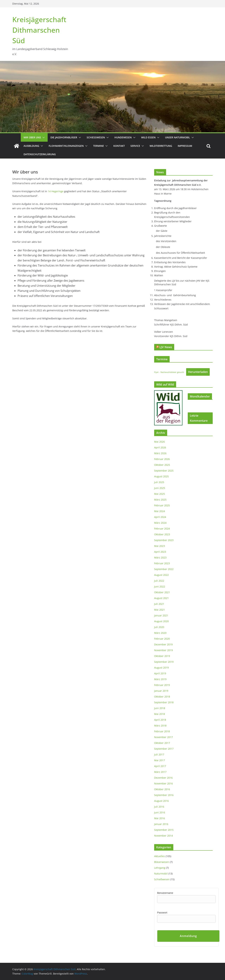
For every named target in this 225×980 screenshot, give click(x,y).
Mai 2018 (160, 714)
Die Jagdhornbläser (64, 137)
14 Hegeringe (56, 191)
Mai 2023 (160, 546)
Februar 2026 (162, 459)
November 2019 (163, 650)
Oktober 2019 (162, 656)
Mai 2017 (160, 760)
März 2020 (160, 633)
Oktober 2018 (162, 697)
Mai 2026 (160, 442)
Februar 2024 (162, 529)
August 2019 (161, 668)
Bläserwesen (162, 862)
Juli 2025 (159, 482)
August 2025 (161, 476)
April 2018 (160, 720)
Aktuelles (160, 856)
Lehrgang (160, 868)
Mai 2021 (160, 610)
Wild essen (148, 137)
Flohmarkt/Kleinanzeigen (66, 146)
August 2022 (161, 575)
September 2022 (164, 569)
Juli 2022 (159, 581)
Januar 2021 (161, 615)
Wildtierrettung (161, 146)
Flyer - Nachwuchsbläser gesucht (169, 372)
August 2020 (161, 621)
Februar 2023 (162, 563)
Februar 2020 (162, 639)
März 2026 (160, 453)
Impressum (185, 146)
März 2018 (160, 726)
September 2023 (164, 540)
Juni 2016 (160, 812)
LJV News (166, 347)
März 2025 (160, 500)
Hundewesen (123, 137)
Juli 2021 (159, 604)
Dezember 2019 (163, 644)
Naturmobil (161, 874)
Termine (99, 146)
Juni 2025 (160, 488)
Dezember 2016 (163, 778)
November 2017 (163, 737)
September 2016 (164, 795)
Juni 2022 (160, 586)
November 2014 (163, 836)
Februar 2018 (162, 731)
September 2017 (164, 749)
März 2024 (160, 523)
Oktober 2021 (162, 592)
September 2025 (164, 471)
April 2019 (160, 673)
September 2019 (164, 662)
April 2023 (160, 552)
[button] (43, 137)
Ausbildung (31, 146)
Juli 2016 (159, 807)
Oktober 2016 (162, 789)
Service (135, 146)
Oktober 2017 (162, 743)
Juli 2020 (159, 627)
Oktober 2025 (162, 465)
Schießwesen (96, 137)
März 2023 (160, 558)
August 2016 (161, 801)
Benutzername (165, 893)
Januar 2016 (161, 824)
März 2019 (160, 679)
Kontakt (119, 146)
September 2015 (164, 830)
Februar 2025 (162, 505)
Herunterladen (198, 372)
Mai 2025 (160, 494)
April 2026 (160, 447)
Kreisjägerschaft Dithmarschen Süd (39, 30)
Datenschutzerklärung (40, 154)
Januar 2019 (161, 691)
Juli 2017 (159, 754)
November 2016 (163, 783)
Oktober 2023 (162, 534)
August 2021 (161, 598)
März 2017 (160, 772)
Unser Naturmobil (178, 137)
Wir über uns (32, 137)
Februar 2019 (162, 685)
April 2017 (160, 766)
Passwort (162, 913)
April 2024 (160, 517)
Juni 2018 (160, 708)
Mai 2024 (160, 511)
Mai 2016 (160, 818)
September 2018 (164, 702)
